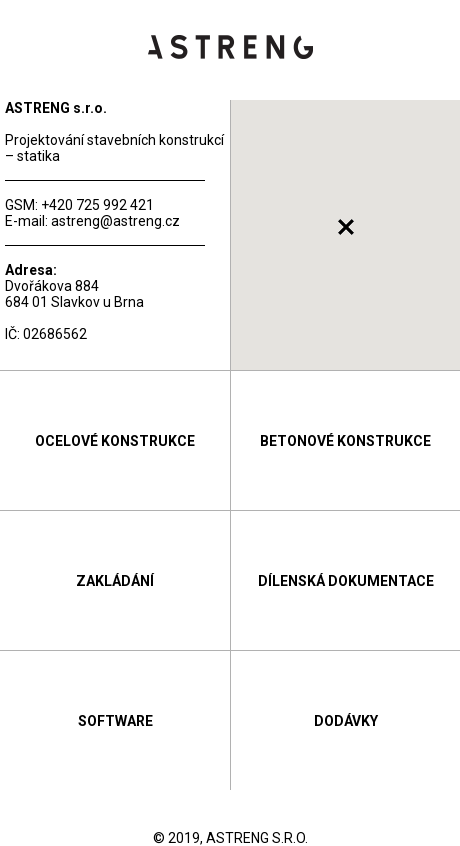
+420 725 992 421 (97, 205)
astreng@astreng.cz (115, 221)
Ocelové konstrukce (115, 441)
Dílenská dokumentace (346, 581)
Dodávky (346, 721)
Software (115, 721)
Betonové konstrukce (345, 441)
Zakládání (115, 581)
